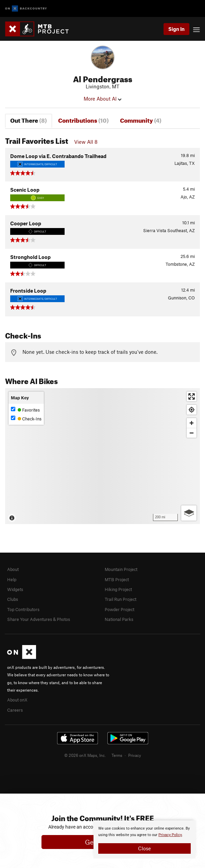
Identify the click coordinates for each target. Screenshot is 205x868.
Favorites (25, 410)
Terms (117, 755)
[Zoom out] (192, 433)
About (13, 569)
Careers (15, 710)
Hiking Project (118, 589)
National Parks (119, 619)
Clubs (13, 599)
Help (12, 579)
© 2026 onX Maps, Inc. (85, 755)
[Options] (189, 513)
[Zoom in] (192, 423)
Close (144, 848)
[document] (144, 839)
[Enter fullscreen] (192, 396)
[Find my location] (192, 410)
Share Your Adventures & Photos (39, 619)
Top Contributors (23, 609)
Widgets (15, 589)
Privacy (135, 755)
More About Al (102, 99)
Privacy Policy (170, 835)
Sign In (176, 29)
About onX (17, 700)
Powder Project (119, 609)
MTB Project (117, 579)
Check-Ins (26, 419)
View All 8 (86, 142)
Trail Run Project (121, 599)
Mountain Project (121, 569)
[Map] (102, 456)
